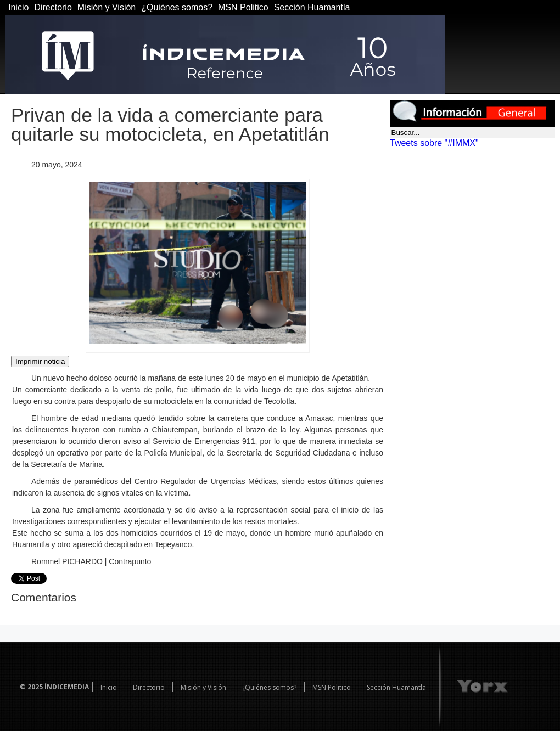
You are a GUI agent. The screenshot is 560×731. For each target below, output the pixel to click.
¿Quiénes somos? (177, 7)
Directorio (53, 7)
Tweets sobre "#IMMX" (434, 143)
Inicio (18, 7)
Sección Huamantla (312, 7)
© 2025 (31, 687)
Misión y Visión (107, 7)
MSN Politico (243, 7)
